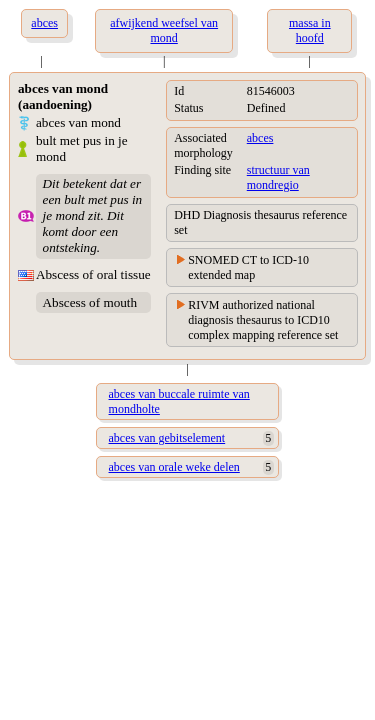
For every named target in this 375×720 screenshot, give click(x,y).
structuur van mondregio (278, 177)
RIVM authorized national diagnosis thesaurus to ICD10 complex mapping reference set (263, 320)
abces (260, 138)
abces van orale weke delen (174, 467)
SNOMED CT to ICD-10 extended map (248, 267)
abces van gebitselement (167, 438)
